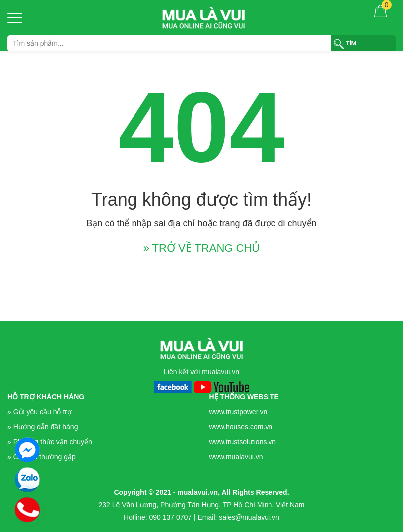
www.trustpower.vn (238, 412)
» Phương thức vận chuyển (50, 442)
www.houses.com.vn (241, 427)
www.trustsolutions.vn (243, 442)
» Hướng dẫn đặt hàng (43, 427)
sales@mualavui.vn (249, 517)
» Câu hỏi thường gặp (42, 457)
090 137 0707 (170, 517)
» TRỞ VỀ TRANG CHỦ (202, 248)
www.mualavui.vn (236, 457)
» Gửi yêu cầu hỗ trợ (40, 412)
